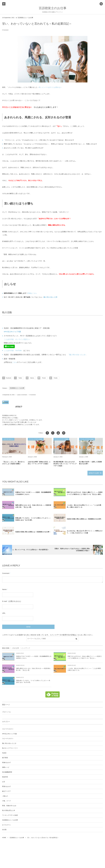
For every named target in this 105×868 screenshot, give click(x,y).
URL (4, 614)
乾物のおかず (6, 763)
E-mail (5, 602)
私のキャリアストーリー (10, 749)
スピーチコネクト (8, 730)
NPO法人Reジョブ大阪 (9, 734)
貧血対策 (5, 778)
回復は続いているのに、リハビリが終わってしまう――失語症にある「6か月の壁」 (33, 682)
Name (4, 590)
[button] (101, 4)
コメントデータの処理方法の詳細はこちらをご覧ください (71, 635)
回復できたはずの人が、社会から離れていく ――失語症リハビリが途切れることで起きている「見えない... (85, 658)
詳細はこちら (32, 293)
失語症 (4, 754)
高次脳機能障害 (7, 773)
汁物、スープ (6, 802)
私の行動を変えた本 (9, 811)
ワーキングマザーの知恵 (10, 816)
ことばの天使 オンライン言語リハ (17, 339)
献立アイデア (6, 792)
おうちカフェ (6, 826)
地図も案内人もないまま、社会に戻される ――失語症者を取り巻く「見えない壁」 (33, 670)
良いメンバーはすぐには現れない (50, 87)
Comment (6, 573)
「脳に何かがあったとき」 (77, 355)
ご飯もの (5, 797)
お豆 (4, 782)
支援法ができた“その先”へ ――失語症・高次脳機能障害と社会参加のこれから (34, 658)
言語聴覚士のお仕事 (53, 8)
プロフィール (6, 713)
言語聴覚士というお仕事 (25, 18)
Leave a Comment (22, 395)
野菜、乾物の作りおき (9, 806)
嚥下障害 (5, 758)
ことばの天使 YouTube (13, 350)
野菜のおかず (6, 787)
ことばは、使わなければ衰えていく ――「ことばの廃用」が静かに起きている (85, 670)
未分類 (4, 830)
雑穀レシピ (6, 768)
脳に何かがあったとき (9, 744)
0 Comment (5, 30)
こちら (14, 362)
